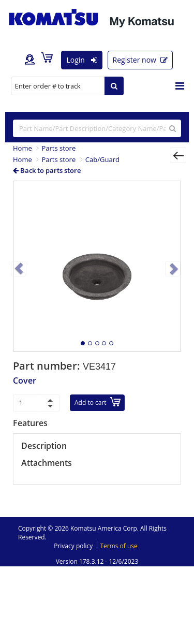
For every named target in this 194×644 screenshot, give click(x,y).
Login (81, 60)
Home (23, 148)
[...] (97, 128)
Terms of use (118, 546)
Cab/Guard (102, 159)
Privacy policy (73, 546)
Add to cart (98, 402)
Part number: (48, 366)
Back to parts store (47, 170)
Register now (140, 60)
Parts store (58, 148)
